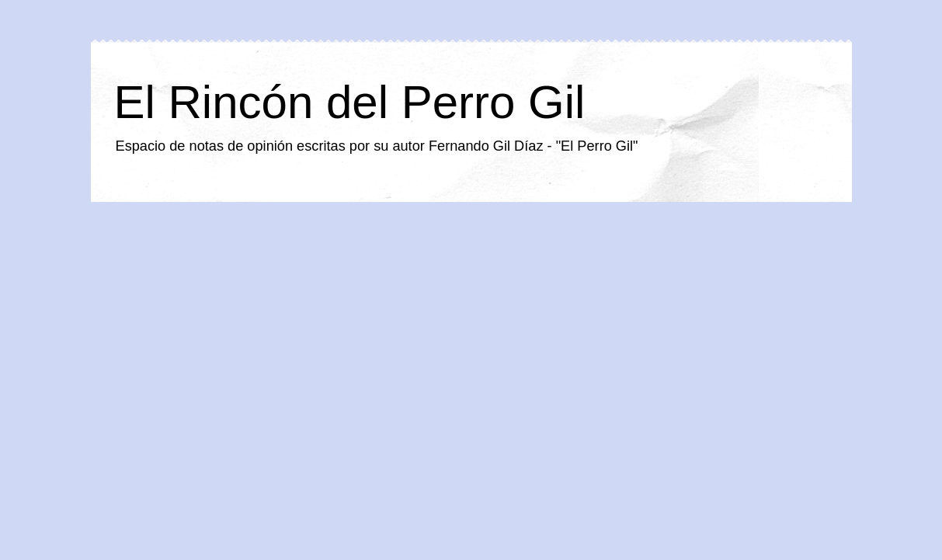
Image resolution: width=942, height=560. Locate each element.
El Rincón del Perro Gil (350, 102)
